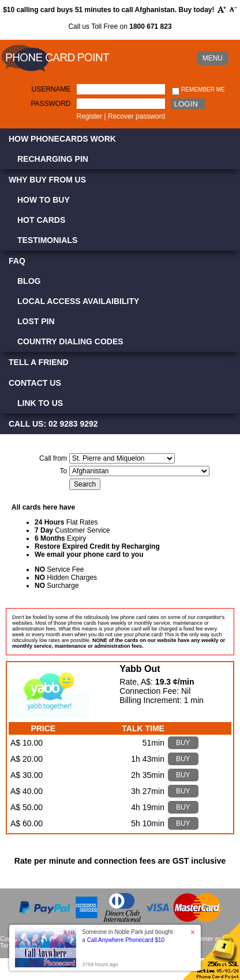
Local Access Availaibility (78, 301)
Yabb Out (140, 669)
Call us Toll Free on (120, 26)
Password (50, 104)
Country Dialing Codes (70, 341)
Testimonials (47, 240)
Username (51, 89)
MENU (213, 58)
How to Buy (44, 200)
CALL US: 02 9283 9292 (53, 424)
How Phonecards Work (62, 139)
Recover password (136, 116)
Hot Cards (41, 220)
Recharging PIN (53, 159)
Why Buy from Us (47, 180)
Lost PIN (36, 321)
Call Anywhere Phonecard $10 (126, 940)
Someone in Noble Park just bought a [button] (127, 936)
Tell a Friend (39, 362)
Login (186, 104)
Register (90, 116)
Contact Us (35, 383)
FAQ (17, 261)
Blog (29, 281)
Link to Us (40, 403)
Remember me (198, 90)
